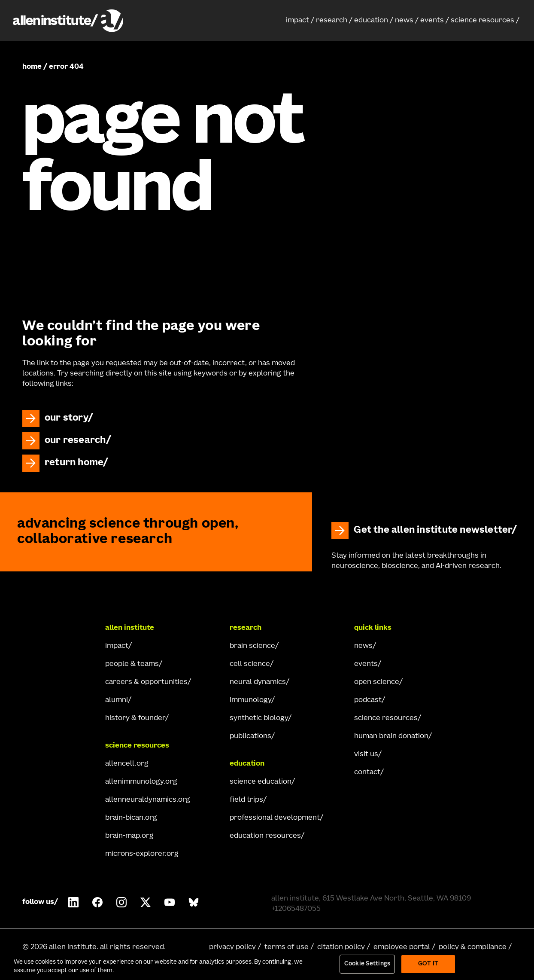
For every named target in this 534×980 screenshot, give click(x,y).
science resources (482, 21)
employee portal (402, 947)
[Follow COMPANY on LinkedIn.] (73, 902)
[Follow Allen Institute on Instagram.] (121, 902)
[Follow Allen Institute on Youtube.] (170, 902)
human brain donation (391, 736)
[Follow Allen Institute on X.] (146, 902)
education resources (265, 836)
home (32, 67)
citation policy (341, 947)
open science (377, 682)
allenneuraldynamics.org (148, 800)
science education (261, 782)
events (432, 21)
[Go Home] (57, 628)
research (332, 21)
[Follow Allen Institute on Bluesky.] (194, 902)
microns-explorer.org (142, 854)
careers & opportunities (146, 682)
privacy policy (232, 947)
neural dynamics (258, 682)
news (404, 21)
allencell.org (127, 764)
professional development (275, 818)
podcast (368, 700)
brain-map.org (129, 836)
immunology (250, 700)
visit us (366, 754)
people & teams (132, 664)
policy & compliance (473, 947)
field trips (246, 800)
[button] (300, 21)
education (371, 21)
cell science (250, 664)
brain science (252, 646)
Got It (428, 964)
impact (297, 21)
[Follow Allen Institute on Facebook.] (97, 902)
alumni (117, 700)
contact (367, 772)
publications (250, 736)
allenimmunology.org (141, 782)
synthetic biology (259, 718)
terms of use (287, 947)
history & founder (135, 718)
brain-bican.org (131, 818)
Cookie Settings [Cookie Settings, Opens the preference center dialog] (367, 964)
